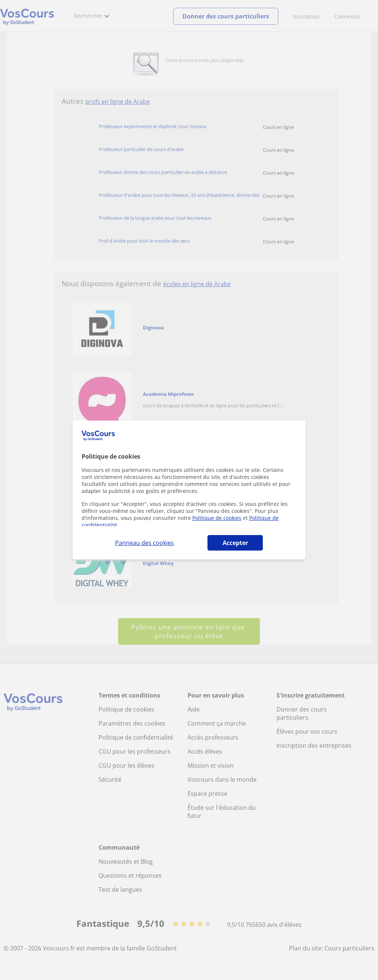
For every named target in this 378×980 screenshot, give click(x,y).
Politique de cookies (217, 518)
